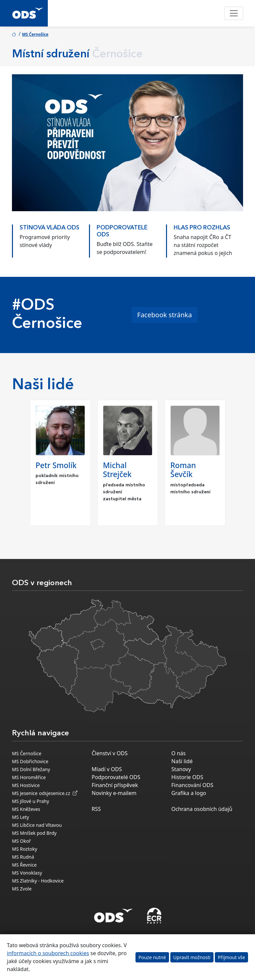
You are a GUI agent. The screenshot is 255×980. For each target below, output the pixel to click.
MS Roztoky (25, 849)
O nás (178, 753)
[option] (50, 239)
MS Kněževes (26, 809)
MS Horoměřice (29, 777)
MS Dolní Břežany (31, 769)
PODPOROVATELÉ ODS (122, 231)
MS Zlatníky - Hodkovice (38, 881)
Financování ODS (192, 785)
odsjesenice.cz (58, 793)
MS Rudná (23, 857)
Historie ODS (187, 777)
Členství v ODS (110, 753)
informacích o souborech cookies (48, 953)
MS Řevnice (24, 865)
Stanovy (181, 769)
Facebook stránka (165, 315)
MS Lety (20, 817)
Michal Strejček (117, 470)
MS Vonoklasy (27, 873)
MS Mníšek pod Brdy (34, 833)
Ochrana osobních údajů (202, 809)
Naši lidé (182, 761)
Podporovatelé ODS (116, 777)
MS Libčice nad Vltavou (37, 825)
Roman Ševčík (183, 470)
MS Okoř (21, 841)
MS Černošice (35, 34)
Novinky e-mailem (114, 793)
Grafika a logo (189, 793)
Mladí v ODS (107, 769)
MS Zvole (22, 889)
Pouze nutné (152, 957)
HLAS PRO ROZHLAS (202, 228)
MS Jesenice (25, 793)
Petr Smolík (56, 465)
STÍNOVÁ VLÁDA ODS (49, 228)
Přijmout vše (231, 957)
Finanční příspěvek (115, 785)
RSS (96, 809)
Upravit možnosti (192, 957)
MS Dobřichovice (30, 761)
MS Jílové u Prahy (31, 801)
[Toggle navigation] (234, 13)
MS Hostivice (26, 785)
